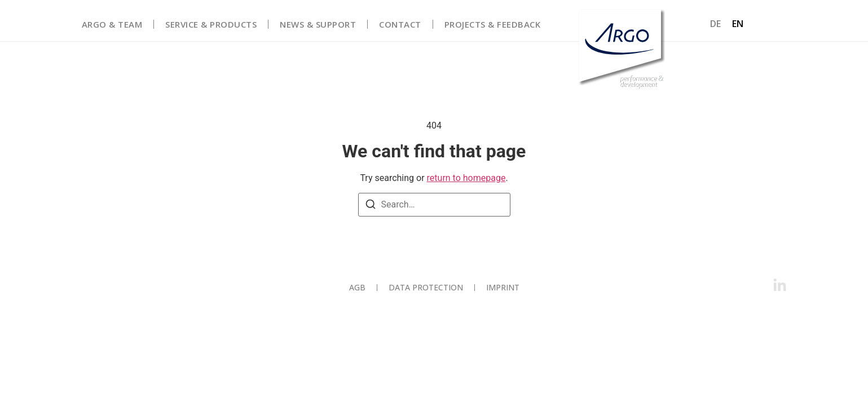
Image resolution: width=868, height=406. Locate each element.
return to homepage (466, 178)
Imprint (503, 287)
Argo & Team (112, 24)
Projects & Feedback (493, 24)
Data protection (426, 287)
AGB (357, 287)
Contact (400, 24)
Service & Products (211, 24)
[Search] (371, 206)
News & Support (318, 24)
